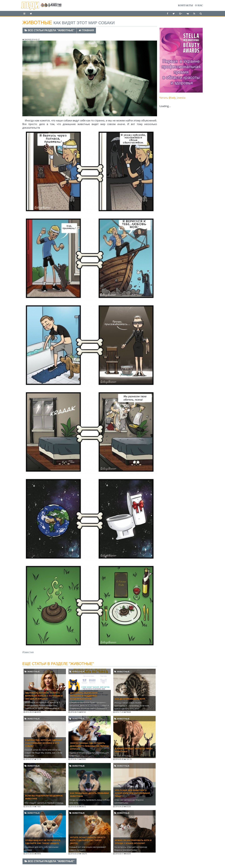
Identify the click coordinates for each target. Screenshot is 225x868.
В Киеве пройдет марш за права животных (134, 750)
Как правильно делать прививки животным (89, 795)
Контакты (185, 5)
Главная (86, 30)
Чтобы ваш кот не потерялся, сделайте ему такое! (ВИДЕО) (43, 842)
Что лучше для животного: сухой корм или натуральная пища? (132, 793)
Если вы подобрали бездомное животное (44, 797)
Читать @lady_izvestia (172, 98)
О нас (199, 5)
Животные (32, 672)
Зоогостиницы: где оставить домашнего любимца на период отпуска (89, 746)
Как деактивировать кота (130, 699)
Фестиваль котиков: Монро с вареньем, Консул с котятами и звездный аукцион (44, 696)
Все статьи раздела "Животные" (50, 30)
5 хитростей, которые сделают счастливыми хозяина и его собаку (44, 743)
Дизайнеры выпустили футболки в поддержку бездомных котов (84, 696)
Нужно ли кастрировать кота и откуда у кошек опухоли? (133, 842)
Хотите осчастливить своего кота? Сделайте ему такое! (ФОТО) (88, 840)
